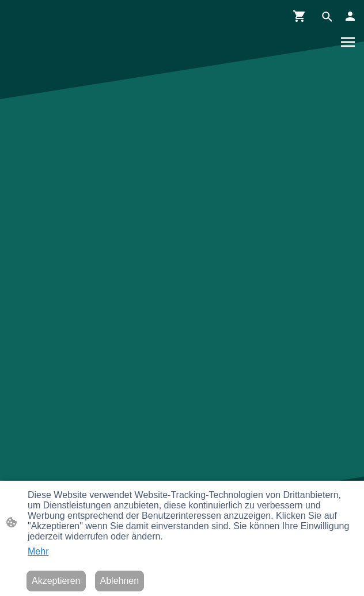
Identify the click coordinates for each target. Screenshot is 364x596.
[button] (327, 17)
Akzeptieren (56, 581)
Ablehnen (120, 581)
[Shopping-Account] (350, 16)
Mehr (38, 551)
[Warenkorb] (302, 16)
